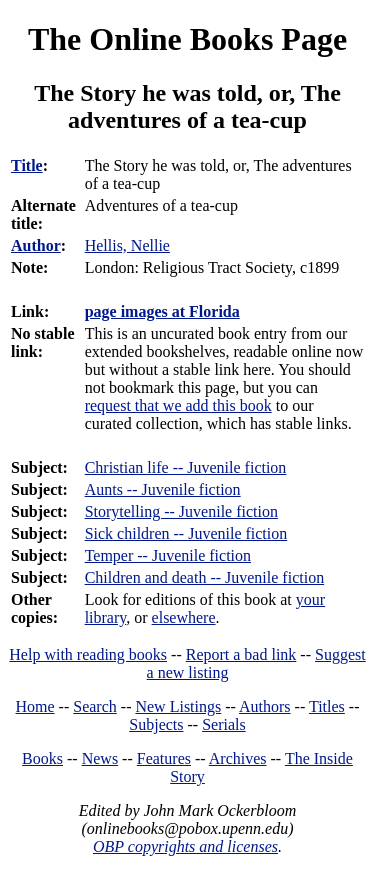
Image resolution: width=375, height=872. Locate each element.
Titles (327, 706)
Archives (238, 758)
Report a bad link (241, 654)
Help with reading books (88, 654)
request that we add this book (178, 405)
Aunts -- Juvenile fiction (163, 489)
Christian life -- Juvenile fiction (186, 467)
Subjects (156, 724)
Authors (265, 706)
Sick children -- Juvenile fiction (186, 533)
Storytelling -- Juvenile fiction (181, 511)
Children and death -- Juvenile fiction (204, 577)
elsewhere (184, 617)
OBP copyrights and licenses (185, 846)
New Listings (178, 706)
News (100, 758)
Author (36, 245)
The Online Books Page (187, 39)
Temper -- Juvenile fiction (168, 555)
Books (42, 758)
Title (27, 165)
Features (164, 758)
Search (95, 706)
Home (35, 706)
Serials (224, 724)
